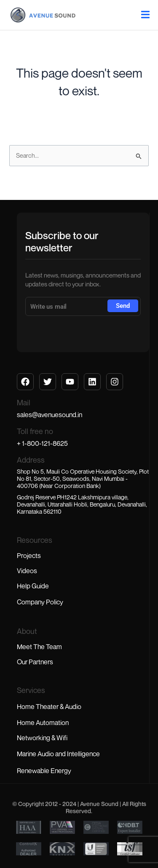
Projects (29, 555)
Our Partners (35, 662)
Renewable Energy (44, 771)
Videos (27, 571)
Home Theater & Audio (49, 706)
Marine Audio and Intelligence (58, 754)
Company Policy (40, 602)
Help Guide (33, 586)
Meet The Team (39, 647)
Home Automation (43, 722)
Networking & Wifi (42, 738)
